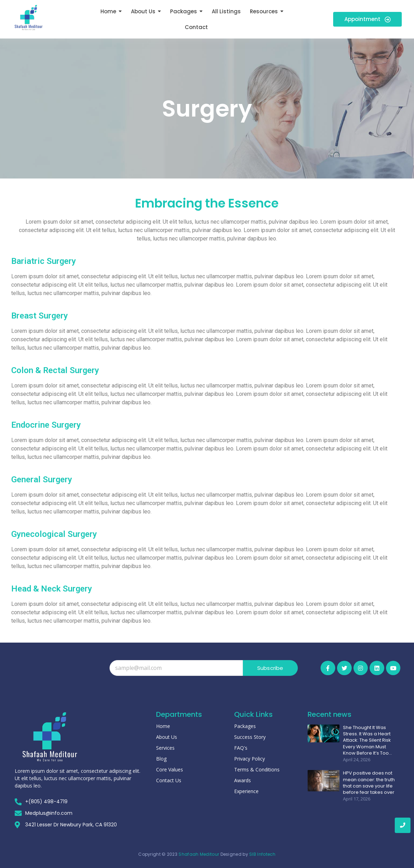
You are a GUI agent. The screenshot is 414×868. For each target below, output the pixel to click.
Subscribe (270, 668)
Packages (245, 726)
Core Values (170, 769)
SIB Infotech (262, 854)
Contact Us (169, 780)
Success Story (250, 737)
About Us (167, 737)
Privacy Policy (250, 759)
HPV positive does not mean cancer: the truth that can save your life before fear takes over (369, 783)
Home (163, 726)
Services (165, 748)
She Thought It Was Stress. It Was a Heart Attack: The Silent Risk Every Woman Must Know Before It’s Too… (367, 740)
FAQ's (241, 748)
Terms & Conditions (257, 769)
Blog (161, 759)
